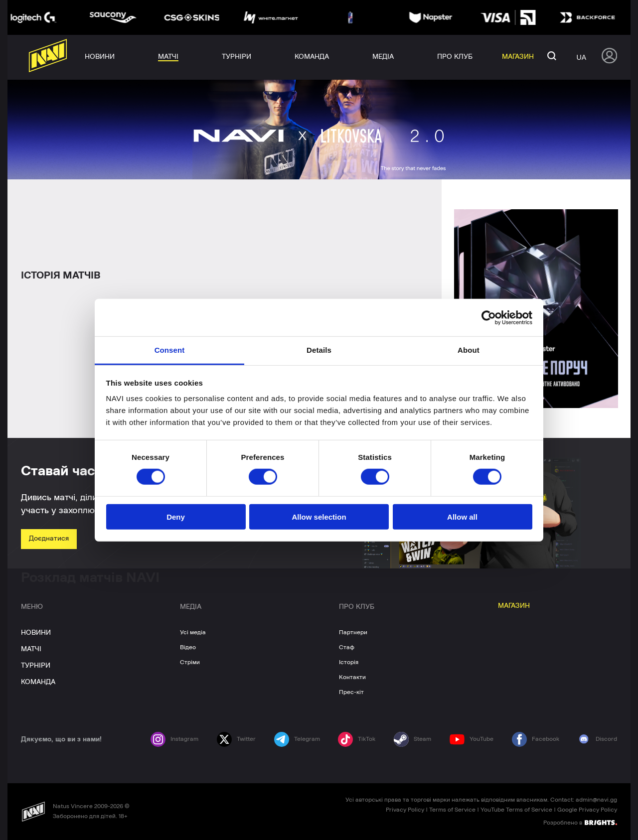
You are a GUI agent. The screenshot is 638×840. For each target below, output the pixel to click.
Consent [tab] (170, 350)
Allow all (462, 517)
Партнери (353, 632)
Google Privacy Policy (587, 810)
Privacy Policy (405, 810)
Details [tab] (319, 350)
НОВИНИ (36, 633)
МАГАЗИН (514, 606)
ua (581, 57)
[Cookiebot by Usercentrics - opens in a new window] (489, 317)
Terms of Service (452, 810)
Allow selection (319, 517)
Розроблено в (580, 822)
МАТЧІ (31, 649)
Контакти (352, 677)
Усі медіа (193, 632)
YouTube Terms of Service (516, 810)
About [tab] (469, 350)
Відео (188, 647)
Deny (176, 517)
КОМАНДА (38, 682)
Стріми (190, 662)
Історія (349, 662)
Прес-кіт (351, 692)
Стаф (347, 647)
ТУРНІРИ (36, 666)
